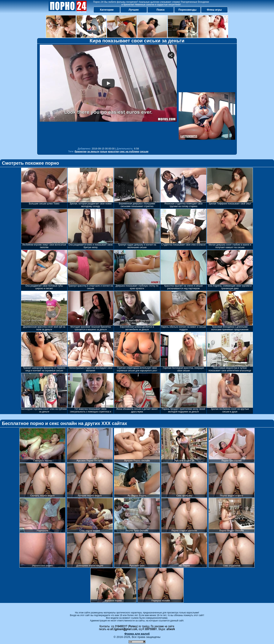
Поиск (161, 10)
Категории (107, 10)
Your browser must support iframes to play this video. (108, 95)
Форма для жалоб (137, 634)
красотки (113, 151)
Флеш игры (214, 10)
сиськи (144, 151)
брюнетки (81, 151)
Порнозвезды (188, 10)
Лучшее (134, 10)
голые (103, 151)
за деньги (93, 151)
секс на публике (129, 151)
